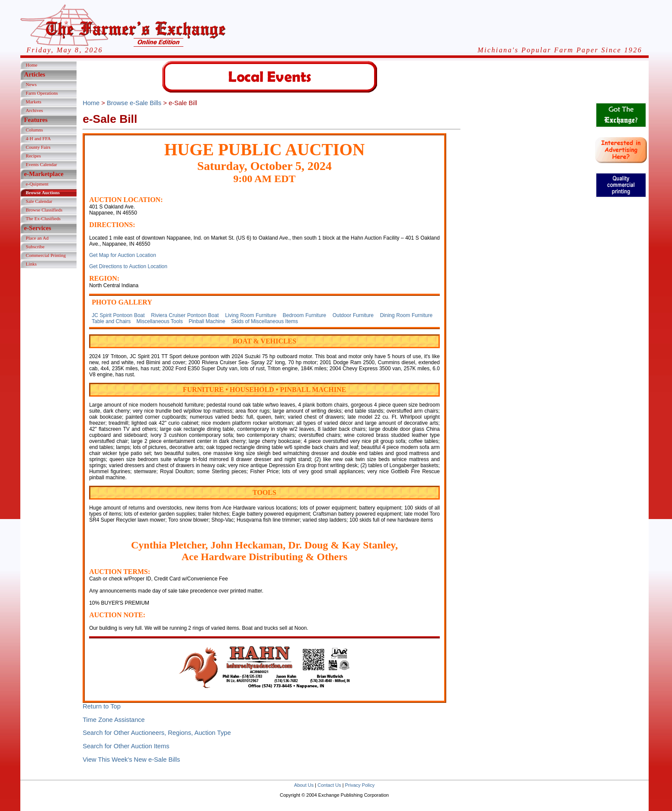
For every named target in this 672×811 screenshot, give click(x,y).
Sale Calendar (39, 201)
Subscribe (35, 247)
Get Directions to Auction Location (128, 266)
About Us (304, 785)
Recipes (34, 156)
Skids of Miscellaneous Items (264, 321)
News (31, 84)
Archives (35, 110)
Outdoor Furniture (353, 315)
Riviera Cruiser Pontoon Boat (185, 315)
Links (31, 264)
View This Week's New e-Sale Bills (131, 760)
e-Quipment (37, 184)
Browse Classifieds (44, 210)
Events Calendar (42, 164)
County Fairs (38, 147)
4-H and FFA (38, 138)
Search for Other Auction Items (126, 746)
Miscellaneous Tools (160, 321)
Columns (35, 130)
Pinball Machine (207, 321)
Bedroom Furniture (304, 315)
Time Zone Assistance (114, 720)
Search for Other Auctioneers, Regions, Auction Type (157, 733)
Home (32, 65)
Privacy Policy (360, 785)
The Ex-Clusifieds (43, 218)
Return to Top (102, 706)
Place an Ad (37, 238)
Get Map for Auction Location (123, 255)
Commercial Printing (46, 255)
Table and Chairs (111, 321)
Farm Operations (42, 93)
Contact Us (329, 785)
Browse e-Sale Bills (134, 103)
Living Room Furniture (251, 315)
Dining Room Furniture (406, 315)
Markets (34, 102)
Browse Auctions (43, 192)
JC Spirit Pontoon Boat (118, 315)
